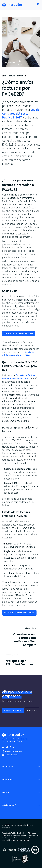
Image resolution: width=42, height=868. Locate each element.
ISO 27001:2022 (25, 840)
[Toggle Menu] (33, 5)
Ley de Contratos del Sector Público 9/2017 (21, 113)
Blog (4, 76)
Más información (21, 805)
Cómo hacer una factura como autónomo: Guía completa (25, 640)
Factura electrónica (17, 76)
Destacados (21, 766)
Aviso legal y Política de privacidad (14, 833)
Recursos (21, 792)
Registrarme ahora (13, 710)
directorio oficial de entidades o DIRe (18, 354)
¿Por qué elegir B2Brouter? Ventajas (19, 663)
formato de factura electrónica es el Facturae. (19, 377)
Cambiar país (17, 751)
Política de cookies (21, 838)
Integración (21, 779)
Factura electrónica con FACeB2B (19, 613)
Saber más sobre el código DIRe (19, 333)
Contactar (32, 710)
